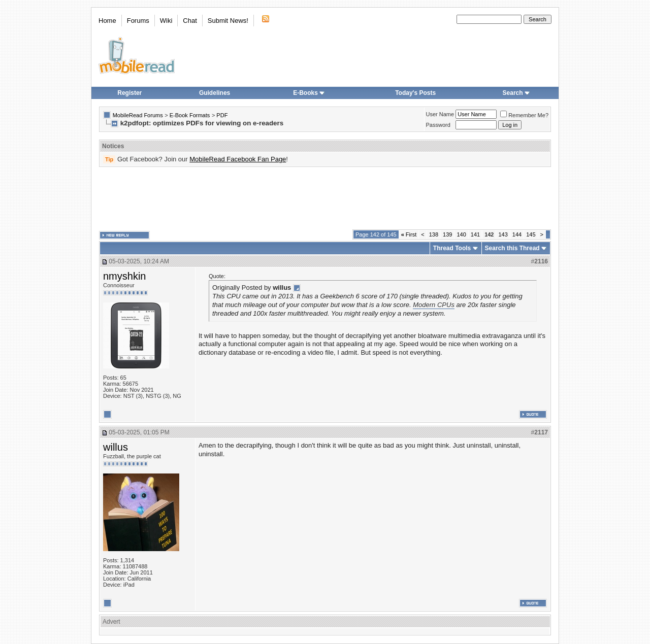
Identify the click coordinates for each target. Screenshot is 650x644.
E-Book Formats (190, 115)
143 (503, 234)
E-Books (309, 93)
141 (475, 234)
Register (129, 93)
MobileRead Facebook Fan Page (238, 159)
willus (116, 447)
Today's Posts (415, 93)
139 (447, 234)
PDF (222, 115)
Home (107, 21)
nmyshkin (124, 276)
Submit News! (228, 21)
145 (531, 234)
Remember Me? (524, 115)
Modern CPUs (434, 305)
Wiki (166, 21)
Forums (138, 21)
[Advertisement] (325, 198)
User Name (440, 114)
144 (517, 234)
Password (438, 125)
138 (434, 234)
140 (461, 234)
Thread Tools (452, 248)
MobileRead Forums (138, 115)
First (409, 234)
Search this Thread (512, 248)
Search (516, 93)
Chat (190, 21)
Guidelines (215, 93)
